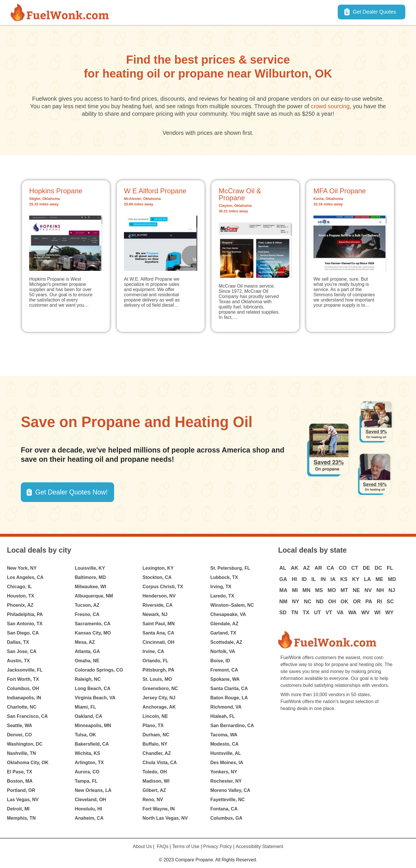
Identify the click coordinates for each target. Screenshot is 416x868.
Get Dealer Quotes (374, 12)
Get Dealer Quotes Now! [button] (71, 492)
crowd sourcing (330, 106)
